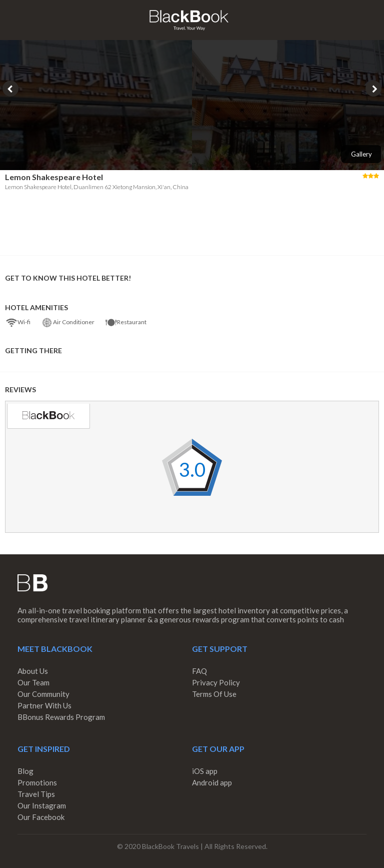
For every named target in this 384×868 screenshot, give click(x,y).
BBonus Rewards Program (61, 717)
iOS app (205, 771)
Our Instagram (42, 805)
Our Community (43, 694)
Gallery (361, 154)
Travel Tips (36, 794)
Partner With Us (44, 705)
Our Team (33, 682)
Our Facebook (41, 817)
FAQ (199, 671)
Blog (25, 771)
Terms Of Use (214, 694)
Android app (212, 782)
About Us (33, 671)
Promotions (37, 782)
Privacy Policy (216, 682)
